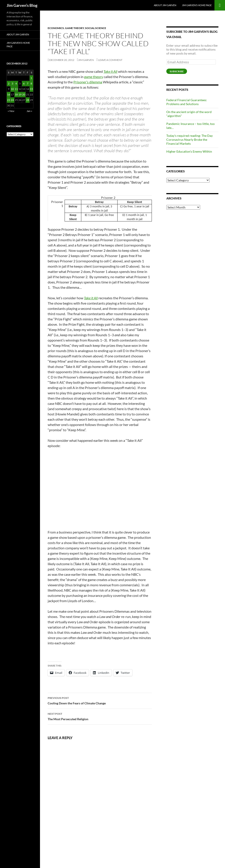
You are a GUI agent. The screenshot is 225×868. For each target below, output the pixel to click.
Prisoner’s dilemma (88, 82)
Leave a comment (110, 60)
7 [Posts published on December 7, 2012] (28, 83)
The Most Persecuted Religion (100, 716)
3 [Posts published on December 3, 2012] (12, 83)
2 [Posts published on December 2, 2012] (9, 83)
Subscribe (177, 71)
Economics (56, 28)
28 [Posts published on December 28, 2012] (28, 100)
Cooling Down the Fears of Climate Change (100, 700)
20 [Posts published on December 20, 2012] (24, 94)
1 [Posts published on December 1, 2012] (31, 78)
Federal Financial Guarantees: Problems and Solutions (187, 102)
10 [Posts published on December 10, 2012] (12, 89)
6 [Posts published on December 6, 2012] (24, 83)
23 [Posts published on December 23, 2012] (9, 100)
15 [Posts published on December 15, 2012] (31, 89)
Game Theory (74, 28)
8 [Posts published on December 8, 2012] (31, 83)
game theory (94, 77)
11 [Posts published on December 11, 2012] (16, 89)
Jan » (29, 111)
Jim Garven (86, 60)
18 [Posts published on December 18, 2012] (16, 94)
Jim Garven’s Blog (22, 5)
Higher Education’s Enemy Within (189, 151)
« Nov (11, 111)
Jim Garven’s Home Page (197, 5)
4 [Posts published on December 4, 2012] (16, 83)
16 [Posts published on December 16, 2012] (9, 94)
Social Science (96, 28)
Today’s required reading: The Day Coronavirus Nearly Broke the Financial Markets (190, 140)
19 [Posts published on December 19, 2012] (20, 94)
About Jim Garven (165, 5)
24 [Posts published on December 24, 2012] (12, 100)
